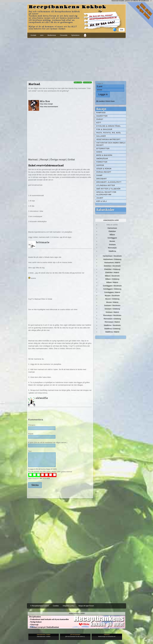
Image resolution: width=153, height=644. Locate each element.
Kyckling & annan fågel (108, 126)
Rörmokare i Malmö (112, 322)
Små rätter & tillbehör (108, 189)
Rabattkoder (105, 210)
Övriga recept (104, 172)
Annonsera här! (111, 220)
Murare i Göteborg (112, 299)
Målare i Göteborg (112, 279)
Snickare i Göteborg (112, 309)
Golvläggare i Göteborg (112, 289)
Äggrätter (102, 116)
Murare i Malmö (112, 302)
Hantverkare (112, 228)
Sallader (101, 136)
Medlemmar (52, 35)
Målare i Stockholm (112, 276)
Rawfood (101, 113)
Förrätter (102, 162)
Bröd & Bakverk (104, 155)
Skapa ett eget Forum (86, 606)
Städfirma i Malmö (112, 332)
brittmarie (43, 242)
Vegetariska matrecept (108, 139)
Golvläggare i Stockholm (112, 286)
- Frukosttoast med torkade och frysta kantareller (48, 619)
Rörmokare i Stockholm (112, 315)
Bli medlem (101, 101)
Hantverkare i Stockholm (112, 256)
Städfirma (112, 251)
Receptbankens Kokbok (68, 7)
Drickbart (102, 179)
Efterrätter (103, 149)
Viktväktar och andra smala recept (111, 144)
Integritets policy (69, 606)
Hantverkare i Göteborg (112, 259)
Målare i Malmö (112, 282)
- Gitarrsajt (33, 625)
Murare (112, 241)
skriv (42, 35)
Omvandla (64, 35)
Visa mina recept (46, 104)
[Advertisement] (76, 59)
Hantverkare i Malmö (112, 263)
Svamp (99, 175)
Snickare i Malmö (112, 312)
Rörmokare (112, 248)
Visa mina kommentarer (49, 107)
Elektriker (112, 231)
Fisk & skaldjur (104, 129)
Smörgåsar (102, 159)
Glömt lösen (110, 101)
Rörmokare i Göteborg (112, 319)
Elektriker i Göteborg (112, 269)
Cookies (56, 606)
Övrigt (100, 119)
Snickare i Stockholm (112, 305)
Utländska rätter (106, 185)
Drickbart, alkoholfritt (109, 182)
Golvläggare (112, 238)
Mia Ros (45, 101)
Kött (99, 123)
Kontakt (33, 35)
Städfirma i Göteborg (112, 329)
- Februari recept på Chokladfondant (43, 627)
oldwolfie (42, 398)
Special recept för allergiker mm (106, 193)
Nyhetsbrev (75, 35)
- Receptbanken (34, 617)
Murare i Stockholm (112, 296)
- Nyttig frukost (35, 622)
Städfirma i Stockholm (112, 325)
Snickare (112, 245)
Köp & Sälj (102, 201)
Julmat (100, 198)
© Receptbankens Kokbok (40, 606)
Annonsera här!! (77, 613)
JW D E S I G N (45, 478)
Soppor (100, 165)
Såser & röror (104, 169)
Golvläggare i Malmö (112, 292)
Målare (112, 235)
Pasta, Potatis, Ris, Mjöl (109, 133)
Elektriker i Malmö (112, 272)
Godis (99, 152)
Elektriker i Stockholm (112, 266)
